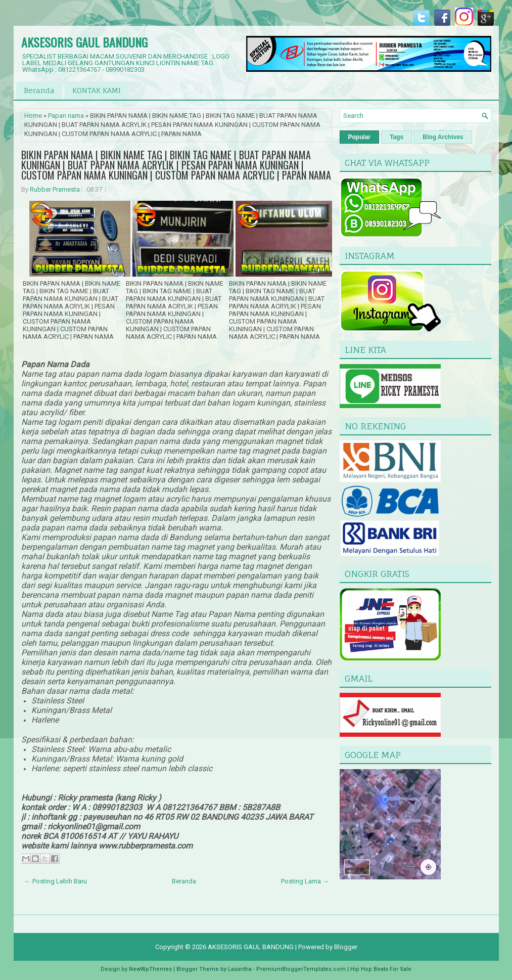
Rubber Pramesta (55, 189)
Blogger (346, 947)
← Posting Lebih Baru (56, 881)
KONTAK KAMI (97, 90)
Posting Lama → (305, 881)
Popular (360, 137)
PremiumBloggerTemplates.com (301, 969)
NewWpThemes (150, 969)
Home (33, 116)
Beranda (39, 90)
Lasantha (240, 969)
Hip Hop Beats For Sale (381, 969)
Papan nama (66, 116)
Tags (397, 137)
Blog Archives (443, 137)
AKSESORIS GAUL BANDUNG (84, 42)
